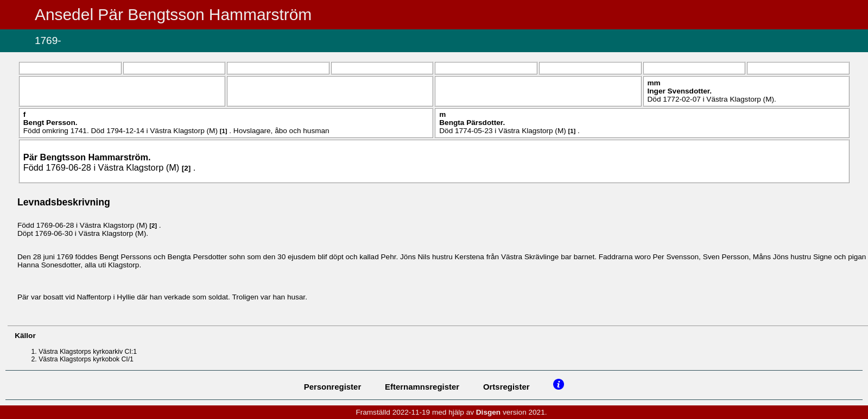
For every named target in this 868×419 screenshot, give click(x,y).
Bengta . (472, 123)
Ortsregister (506, 387)
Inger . (680, 91)
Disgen (488, 412)
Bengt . (50, 123)
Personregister (333, 387)
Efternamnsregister (422, 387)
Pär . (87, 157)
